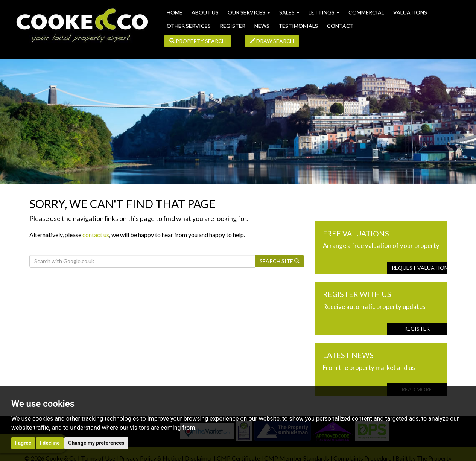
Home (175, 12)
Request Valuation (419, 268)
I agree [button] (23, 443)
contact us (96, 235)
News (262, 26)
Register (233, 26)
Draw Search (272, 41)
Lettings (324, 12)
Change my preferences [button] (96, 443)
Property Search (198, 41)
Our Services (249, 12)
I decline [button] (50, 443)
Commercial (366, 12)
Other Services (189, 26)
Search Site (280, 261)
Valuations (410, 12)
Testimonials (298, 26)
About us (205, 12)
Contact (340, 26)
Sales (289, 12)
